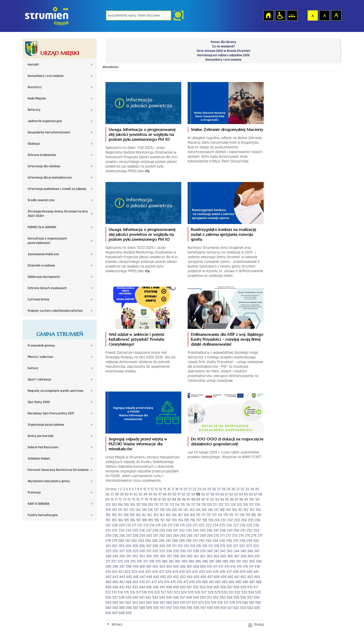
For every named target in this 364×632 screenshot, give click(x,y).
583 (108, 608)
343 (230, 551)
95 (227, 499)
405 (176, 567)
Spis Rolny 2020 (39, 402)
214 (152, 525)
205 (251, 520)
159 (132, 515)
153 (252, 510)
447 (143, 577)
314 (192, 546)
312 (180, 546)
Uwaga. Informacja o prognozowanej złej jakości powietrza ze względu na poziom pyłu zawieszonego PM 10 (142, 134)
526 (197, 592)
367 (237, 556)
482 (218, 582)
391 (239, 561)
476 (180, 582)
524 (184, 592)
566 (156, 603)
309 (162, 546)
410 (209, 567)
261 (156, 536)
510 (250, 587)
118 (198, 505)
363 (209, 556)
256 (122, 536)
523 (177, 592)
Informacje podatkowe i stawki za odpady (57, 189)
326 (115, 551)
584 (115, 608)
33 (247, 489)
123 (227, 505)
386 (205, 561)
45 (150, 494)
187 (138, 520)
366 (230, 556)
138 (162, 510)
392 (245, 561)
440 (249, 572)
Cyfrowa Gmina (39, 299)
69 (107, 499)
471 (148, 582)
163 (156, 515)
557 (250, 597)
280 (121, 541)
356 (163, 556)
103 (114, 505)
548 (189, 597)
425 (148, 572)
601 (230, 608)
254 (108, 536)
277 (260, 536)
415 (239, 567)
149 (228, 510)
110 (156, 505)
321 (236, 546)
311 (174, 546)
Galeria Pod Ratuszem (43, 447)
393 (252, 561)
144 (198, 510)
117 (193, 505)
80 (155, 499)
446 (136, 577)
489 (108, 587)
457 (210, 577)
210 (128, 525)
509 (243, 587)
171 (203, 515)
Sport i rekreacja (39, 379)
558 (257, 597)
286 (162, 541)
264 (176, 536)
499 (176, 587)
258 (135, 536)
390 (232, 561)
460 (230, 577)
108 (144, 505)
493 (135, 587)
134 (138, 510)
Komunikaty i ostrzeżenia (46, 76)
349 (115, 556)
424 (141, 572)
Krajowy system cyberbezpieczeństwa (55, 311)
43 (141, 494)
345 (243, 551)
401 (149, 567)
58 (212, 494)
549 (196, 597)
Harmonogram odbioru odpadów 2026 (223, 55)
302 (115, 546)
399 (135, 567)
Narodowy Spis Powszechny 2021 (51, 413)
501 (189, 587)
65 (246, 494)
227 (236, 525)
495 (149, 587)
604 (250, 608)
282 (134, 541)
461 (237, 577)
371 (108, 561)
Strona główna (268, 15)
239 (162, 530)
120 (209, 505)
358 (176, 556)
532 (237, 592)
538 (122, 597)
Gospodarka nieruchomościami (49, 132)
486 (245, 582)
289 (182, 541)
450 (163, 577)
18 (177, 489)
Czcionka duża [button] (336, 15)
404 (169, 567)
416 (245, 567)
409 (203, 567)
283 (141, 541)
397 (122, 567)
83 (169, 499)
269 (210, 536)
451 (169, 577)
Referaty (34, 110)
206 (258, 520)
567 (162, 603)
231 (108, 530)
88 (193, 499)
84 (174, 499)
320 (229, 546)
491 (122, 587)
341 (216, 551)
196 (193, 520)
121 (215, 505)
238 (155, 530)
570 (182, 603)
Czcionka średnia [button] (324, 15)
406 (183, 567)
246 (209, 530)
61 (227, 494)
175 (226, 515)
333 (162, 551)
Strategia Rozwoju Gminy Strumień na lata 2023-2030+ (58, 214)
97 (236, 499)
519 (150, 592)
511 (256, 587)
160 (138, 515)
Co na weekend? (224, 46)
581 (252, 603)
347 (257, 551)
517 (138, 592)
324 (256, 546)
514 (120, 592)
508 (236, 587)
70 (112, 499)
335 (176, 551)
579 (239, 603)
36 (107, 494)
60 (222, 494)
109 (150, 505)
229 (249, 525)
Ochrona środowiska (42, 155)
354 (149, 556)
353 (142, 556)
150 (234, 510)
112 (166, 505)
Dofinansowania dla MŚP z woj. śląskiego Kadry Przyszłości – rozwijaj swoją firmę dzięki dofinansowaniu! (227, 339)
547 (182, 597)
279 (115, 541)
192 (168, 520)
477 (186, 582)
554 (230, 597)
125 (239, 505)
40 (127, 494)
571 (188, 603)
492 (128, 587)
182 (108, 520)
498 (169, 587)
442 (108, 577)
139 (168, 510)
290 (189, 541)
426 (155, 572)
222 (202, 525)
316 (205, 546)
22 (195, 489)
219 (182, 525)
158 (126, 515)
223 (208, 525)
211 (134, 525)
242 (182, 530)
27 (219, 489)
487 (252, 582)
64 (241, 494)
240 (169, 530)
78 (146, 499)
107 (138, 505)
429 (175, 572)
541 (142, 597)
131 (120, 510)
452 (176, 577)
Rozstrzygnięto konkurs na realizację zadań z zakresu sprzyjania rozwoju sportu (223, 234)
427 (162, 572)
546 (176, 597)
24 (204, 489)
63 (236, 494)
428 (168, 572)
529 (218, 592)
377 (145, 561)
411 (215, 567)
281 (128, 541)
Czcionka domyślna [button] (312, 15)
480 (205, 582)
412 (221, 567)
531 (231, 592)
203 (237, 520)
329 (135, 551)
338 (196, 551)
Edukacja (34, 144)
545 (169, 597)
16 (169, 489)
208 (115, 525)
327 (122, 551)
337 (189, 551)
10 (145, 489)
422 (128, 572)
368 (243, 556)
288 (175, 541)
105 (126, 505)
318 (216, 546)
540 (135, 597)
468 (129, 582)
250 (236, 530)
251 (243, 530)
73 (125, 499)
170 (198, 515)
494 (142, 587)
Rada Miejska (37, 98)
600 (223, 608)
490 (115, 587)
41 (131, 494)
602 (236, 608)
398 (129, 567)
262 (162, 536)
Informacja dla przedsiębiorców (50, 178)
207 (108, 525)
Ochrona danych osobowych (47, 288)
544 (162, 597)
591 (162, 608)
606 (108, 613)
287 (168, 541)
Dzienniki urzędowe (41, 266)
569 (176, 603)
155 (108, 515)
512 (108, 592)
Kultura (33, 368)
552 (216, 597)
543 (155, 597)
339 (203, 551)
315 (199, 546)
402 (155, 567)
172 (209, 515)
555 (236, 597)
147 (216, 510)
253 (256, 530)
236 (142, 530)
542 (148, 597)
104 (120, 505)
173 (214, 515)
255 (115, 536)
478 (192, 582)
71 (116, 499)
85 (179, 499)
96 (232, 499)
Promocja (34, 492)
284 (148, 541)
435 (216, 572)
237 (149, 530)
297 (236, 541)
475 (173, 582)
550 (203, 597)
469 (135, 582)
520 (157, 592)
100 (252, 499)
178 (242, 515)
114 (177, 505)
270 (216, 536)
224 (215, 525)
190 (157, 520)
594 (183, 608)
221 (195, 525)
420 (115, 572)
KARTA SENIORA (39, 504)
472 (154, 582)
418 (257, 567)
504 (209, 587)
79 (151, 499)
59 (217, 494)
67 (256, 494)
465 (108, 582)
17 (173, 489)
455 (196, 577)
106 (133, 505)
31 (238, 489)
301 (108, 546)
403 (162, 567)
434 (209, 572)
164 (162, 515)
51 (179, 494)
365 (223, 556)
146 (210, 510)
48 (165, 494)
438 (236, 572)
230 (256, 525)
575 (214, 603)
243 (189, 530)
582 (258, 603)
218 (176, 525)
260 (149, 536)
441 (256, 572)
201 (224, 520)
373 (120, 561)
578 (232, 603)
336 (183, 551)
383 (184, 561)
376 (139, 561)
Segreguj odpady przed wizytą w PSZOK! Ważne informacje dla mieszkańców (138, 444)
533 (244, 592)
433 (202, 572)
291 (195, 541)
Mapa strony (292, 15)
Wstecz (117, 625)
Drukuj (259, 625)
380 (165, 561)
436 (222, 572)
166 (174, 515)
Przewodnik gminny (41, 346)
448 (149, 577)
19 (181, 489)
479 (198, 582)
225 (222, 525)
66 (251, 494)
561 (122, 603)
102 (108, 505)
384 (191, 561)
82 (164, 499)
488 (259, 582)
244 (196, 530)
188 (144, 520)
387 (212, 561)
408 (196, 567)
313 (186, 546)
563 (135, 603)
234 (128, 530)
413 (227, 567)
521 (163, 592)
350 (122, 556)
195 (187, 520)
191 (162, 520)
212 (140, 525)
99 (246, 499)
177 (237, 515)
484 (232, 582)
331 (149, 551)
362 (203, 556)
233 (121, 530)
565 (149, 603)
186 (133, 520)
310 (169, 546)
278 (108, 541)
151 (240, 510)
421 (121, 572)
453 (183, 577)
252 (249, 530)
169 (192, 515)
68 (260, 494)
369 (250, 556)
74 (129, 499)
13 (156, 489)
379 (158, 561)
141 (180, 510)
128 (257, 505)
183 (114, 520)
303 (121, 546)
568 (169, 603)
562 (128, 603)
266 (190, 536)
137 (156, 510)
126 (245, 505)
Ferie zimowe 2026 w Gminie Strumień (223, 51)
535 (258, 592)
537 (115, 597)
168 (186, 515)
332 (155, 551)
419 (108, 572)
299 (249, 541)
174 (220, 515)
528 (211, 592)
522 (170, 592)
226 (229, 525)
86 (184, 499)
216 (164, 525)
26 (214, 489)
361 (196, 556)
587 (136, 608)
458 (217, 577)
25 (209, 489)
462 (243, 577)
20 (185, 489)
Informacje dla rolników (44, 166)
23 (199, 489)
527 (204, 592)
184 (120, 520)
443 (115, 577)
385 (198, 561)
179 (248, 515)
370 (257, 556)
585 (122, 608)
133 (132, 510)
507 (230, 587)
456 (203, 577)
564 (142, 603)
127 (251, 505)
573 (201, 603)
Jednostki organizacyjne (45, 121)
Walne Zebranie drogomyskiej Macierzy (227, 129)
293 (208, 541)
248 (223, 530)
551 (209, 597)
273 (235, 536)
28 (223, 489)
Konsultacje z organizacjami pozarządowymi (47, 241)
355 (156, 556)
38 (117, 494)
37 (112, 494)
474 (167, 582)
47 (160, 494)
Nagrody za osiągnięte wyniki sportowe (56, 391)
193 (174, 520)
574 (207, 603)
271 (222, 536)
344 (236, 551)
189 (150, 520)
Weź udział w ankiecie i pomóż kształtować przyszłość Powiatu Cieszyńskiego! (136, 339)
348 (108, 556)
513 (114, 592)
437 (229, 572)
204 (244, 520)
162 (150, 515)
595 (190, 608)
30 (233, 489)
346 (250, 551)
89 (198, 499)
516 (133, 592)
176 (231, 515)
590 (156, 608)
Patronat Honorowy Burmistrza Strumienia (58, 470)
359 (183, 556)
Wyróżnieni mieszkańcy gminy (49, 481)
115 (182, 505)
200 (217, 520)
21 (190, 489)
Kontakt (33, 65)
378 (152, 561)
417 (251, 567)
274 (241, 536)
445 (129, 577)
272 (228, 536)
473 (160, 582)
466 (115, 582)
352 (135, 556)
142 (186, 510)
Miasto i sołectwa (40, 357)
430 (182, 572)
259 (142, 536)
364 (216, 556)
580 (245, 603)
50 (174, 494)
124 (233, 505)
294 (215, 541)
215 (158, 525)
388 (218, 561)
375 (133, 561)
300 (256, 541)
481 (211, 582)
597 (203, 608)
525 (191, 592)
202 (230, 520)
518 (144, 592)
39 (122, 494)
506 (223, 587)
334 (169, 551)
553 (223, 597)
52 (183, 494)
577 (226, 603)
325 (108, 551)
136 (150, 510)
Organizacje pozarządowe (46, 425)
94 (222, 499)
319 (223, 546)
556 (243, 597)
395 (108, 567)
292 (202, 541)
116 (188, 505)
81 (160, 499)
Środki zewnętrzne (41, 200)
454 (190, 577)
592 (169, 608)
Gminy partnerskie (41, 436)
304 (128, 546)
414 (233, 567)
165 (168, 515)
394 (259, 561)
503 (203, 587)
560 (115, 603)
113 (172, 505)
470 (142, 582)
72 (120, 499)
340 (210, 551)
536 (108, 597)
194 (180, 520)
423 (134, 572)
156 (114, 515)
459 (223, 577)
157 (120, 515)
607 (115, 613)
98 (241, 499)
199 (211, 520)
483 (225, 582)
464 (257, 577)
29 (228, 489)
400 (142, 567)
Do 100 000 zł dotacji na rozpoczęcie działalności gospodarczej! (227, 441)
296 (229, 541)
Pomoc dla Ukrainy (223, 42)
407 (189, 567)
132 (126, 510)
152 (246, 510)
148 (222, 510)
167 (180, 515)
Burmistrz (35, 87)
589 (149, 608)
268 (203, 536)
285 (155, 541)
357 (169, 556)
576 (220, 603)
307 (149, 546)
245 (203, 530)
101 (257, 499)
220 (189, 525)
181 (259, 515)
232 (115, 530)
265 (183, 536)
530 (224, 592)
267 (196, 536)
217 (170, 525)
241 (175, 530)
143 (192, 510)
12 (152, 489)
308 (155, 546)
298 (242, 541)
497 (162, 587)
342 (223, 551)
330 (142, 551)
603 (243, 608)
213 (146, 525)
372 (114, 561)
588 (142, 608)
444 (122, 577)
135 (144, 510)
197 (199, 520)
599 (217, 608)
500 (183, 587)
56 (203, 494)
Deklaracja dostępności (44, 277)
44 (145, 494)
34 (252, 489)
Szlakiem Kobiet (39, 459)
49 (169, 494)
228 (242, 525)
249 (230, 530)
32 (242, 489)
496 (156, 587)
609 (129, 613)
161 (144, 515)
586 (129, 608)
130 (114, 510)
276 (254, 536)
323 (249, 546)
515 (126, 592)
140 (174, 510)
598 (210, 608)
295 (222, 541)
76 (138, 499)
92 (212, 499)
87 (189, 499)
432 (195, 572)
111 (161, 505)
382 (178, 561)
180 (253, 515)
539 (129, 597)
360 (190, 556)
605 (257, 608)
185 (126, 520)
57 (208, 494)
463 (250, 577)
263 (169, 536)
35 (257, 489)
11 (148, 489)
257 (129, 536)
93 (217, 499)
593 (176, 608)
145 (204, 510)
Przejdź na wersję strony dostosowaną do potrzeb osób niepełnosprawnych (280, 15)
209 (122, 525)
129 (108, 510)
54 (193, 494)
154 (258, 510)
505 (216, 587)
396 (115, 567)
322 (242, 546)
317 (211, 546)
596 (196, 608)
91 (208, 499)
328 (129, 551)
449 (156, 577)
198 (204, 520)
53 (188, 494)
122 (221, 505)
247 (216, 530)
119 (204, 505)
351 (129, 556)
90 (203, 499)
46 (155, 494)
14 (161, 489)
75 (133, 499)
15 (165, 489)
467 (122, 582)
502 (196, 587)
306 (142, 546)
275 (247, 536)
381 (171, 561)
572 (195, 603)
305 (135, 546)
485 (238, 582)
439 (243, 572)
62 (231, 494)
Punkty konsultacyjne (43, 515)
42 (136, 494)
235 (135, 530)
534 (251, 592)
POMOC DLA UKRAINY (42, 227)
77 (142, 499)
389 (225, 561)
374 (127, 561)
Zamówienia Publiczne (43, 254)
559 (108, 603)
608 (122, 613)
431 (188, 572)
